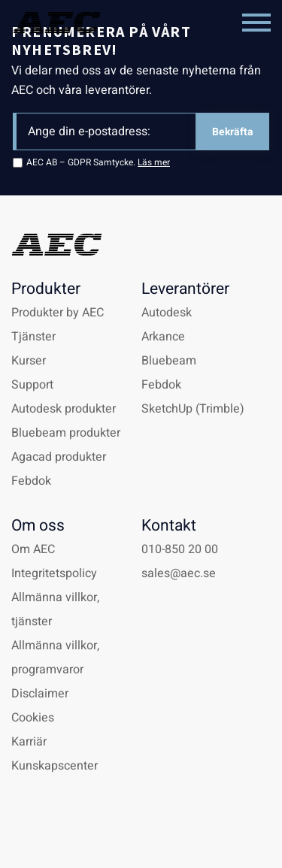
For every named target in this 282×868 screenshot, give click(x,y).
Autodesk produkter (64, 409)
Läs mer (154, 162)
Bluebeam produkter (66, 433)
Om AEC (33, 549)
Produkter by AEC (58, 313)
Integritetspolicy (54, 573)
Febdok (31, 481)
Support (32, 385)
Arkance (163, 337)
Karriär (29, 742)
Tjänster (33, 337)
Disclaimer (40, 694)
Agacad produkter (59, 457)
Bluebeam (169, 361)
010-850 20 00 (180, 549)
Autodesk (167, 313)
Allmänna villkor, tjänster (55, 609)
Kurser (29, 361)
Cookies (33, 718)
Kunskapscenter (55, 766)
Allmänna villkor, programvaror (55, 658)
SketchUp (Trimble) (193, 409)
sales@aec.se (179, 573)
